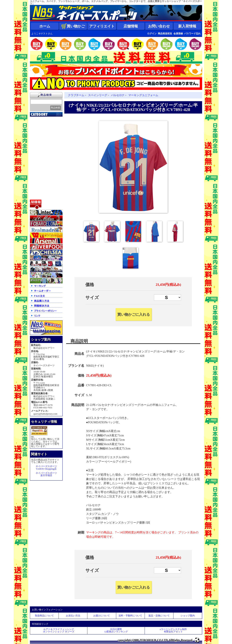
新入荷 (36, 123)
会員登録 (178, 34)
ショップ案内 (188, 616)
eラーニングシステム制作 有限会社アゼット (173, 630)
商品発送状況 (165, 34)
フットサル (39, 151)
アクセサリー (40, 191)
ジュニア (37, 169)
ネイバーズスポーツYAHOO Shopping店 (46, 467)
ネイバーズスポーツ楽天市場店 (46, 474)
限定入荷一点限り (43, 132)
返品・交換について (159, 616)
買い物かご (73, 26)
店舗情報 (131, 26)
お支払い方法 (73, 616)
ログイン (152, 34)
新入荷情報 (187, 26)
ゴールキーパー (41, 160)
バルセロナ (118, 95)
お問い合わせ (159, 26)
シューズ (37, 178)
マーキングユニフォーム (143, 95)
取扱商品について (44, 616)
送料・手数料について (130, 616)
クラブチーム (40, 137)
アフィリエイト (102, 26)
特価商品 (37, 196)
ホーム (45, 26)
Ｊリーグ (37, 142)
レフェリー (39, 164)
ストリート (39, 173)
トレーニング (40, 155)
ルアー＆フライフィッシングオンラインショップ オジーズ (59, 630)
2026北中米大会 (41, 119)
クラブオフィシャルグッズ (47, 128)
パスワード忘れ (192, 34)
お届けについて (102, 616)
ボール (36, 187)
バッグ (36, 182)
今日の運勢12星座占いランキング (116, 630)
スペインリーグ (98, 95)
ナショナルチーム (43, 146)
